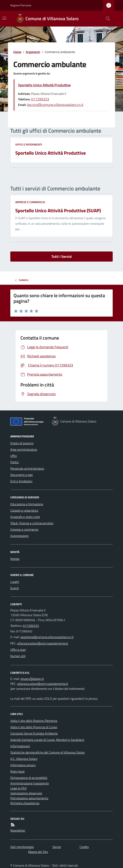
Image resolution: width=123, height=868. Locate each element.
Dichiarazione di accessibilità (29, 778)
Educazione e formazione (27, 504)
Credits (84, 847)
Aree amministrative (24, 449)
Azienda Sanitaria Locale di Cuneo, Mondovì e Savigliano (47, 740)
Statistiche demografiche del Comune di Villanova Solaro (48, 752)
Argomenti (33, 52)
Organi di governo (22, 443)
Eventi (15, 588)
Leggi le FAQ (19, 788)
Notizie (15, 559)
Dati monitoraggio (22, 847)
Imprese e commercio (30, 202)
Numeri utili (18, 656)
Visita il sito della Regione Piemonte (34, 721)
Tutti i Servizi (62, 256)
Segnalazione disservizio (26, 793)
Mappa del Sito (38, 852)
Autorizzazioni (19, 536)
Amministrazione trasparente (30, 783)
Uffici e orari (18, 650)
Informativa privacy (23, 765)
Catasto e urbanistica (24, 510)
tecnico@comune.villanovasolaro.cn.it (55, 105)
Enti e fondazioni (21, 481)
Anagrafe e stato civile (25, 517)
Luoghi (15, 582)
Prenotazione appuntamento (29, 798)
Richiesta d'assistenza (25, 803)
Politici (15, 462)
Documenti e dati (22, 475)
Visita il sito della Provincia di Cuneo (34, 727)
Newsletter (18, 830)
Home (17, 52)
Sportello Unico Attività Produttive (44, 85)
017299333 (40, 99)
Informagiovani (20, 746)
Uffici (14, 456)
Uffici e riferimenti (29, 144)
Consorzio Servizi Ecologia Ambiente (34, 733)
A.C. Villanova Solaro (24, 759)
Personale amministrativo (27, 468)
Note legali (17, 771)
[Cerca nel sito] (106, 19)
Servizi (57, 847)
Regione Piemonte (21, 5)
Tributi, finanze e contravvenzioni (32, 523)
